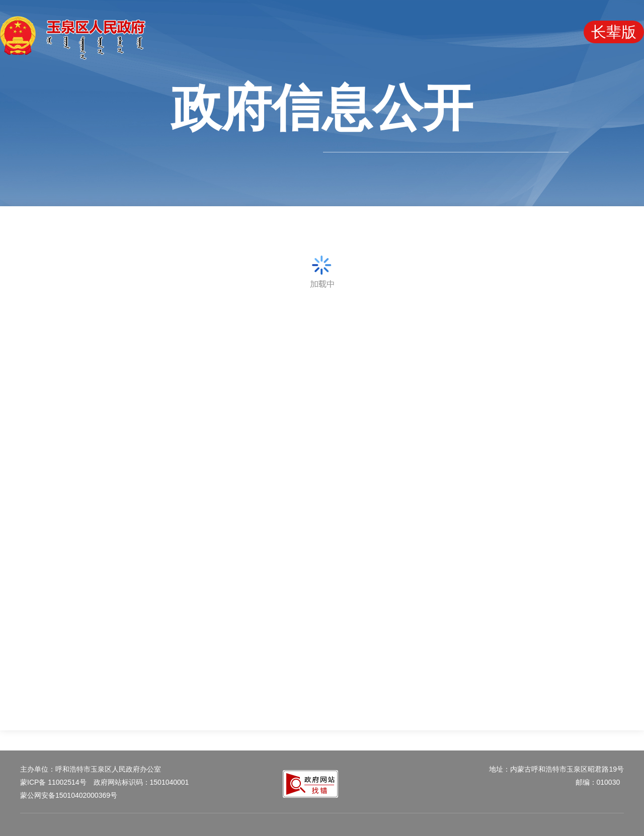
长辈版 (614, 32)
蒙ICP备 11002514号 (53, 782)
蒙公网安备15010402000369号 (69, 795)
